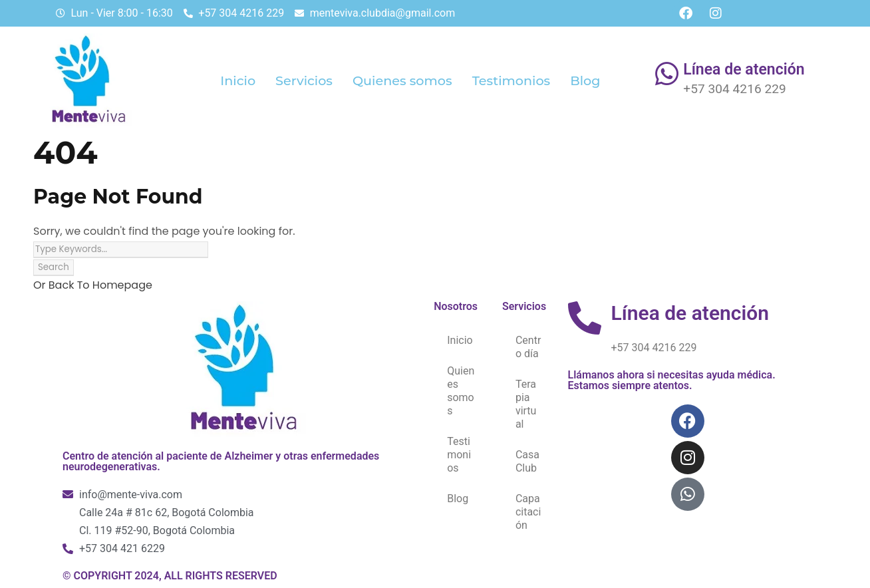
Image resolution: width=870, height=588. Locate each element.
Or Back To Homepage (93, 285)
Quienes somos (402, 80)
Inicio (238, 80)
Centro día (528, 347)
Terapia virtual (526, 404)
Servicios (304, 80)
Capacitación (528, 512)
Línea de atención (744, 70)
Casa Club (527, 461)
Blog (585, 80)
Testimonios (511, 80)
